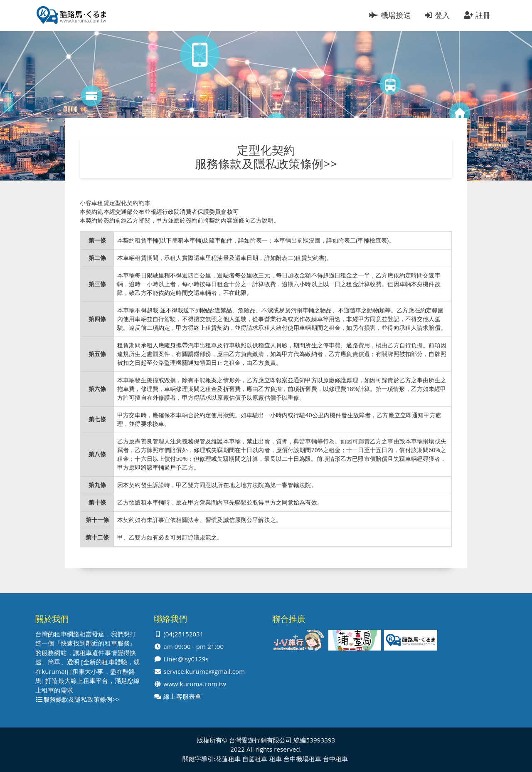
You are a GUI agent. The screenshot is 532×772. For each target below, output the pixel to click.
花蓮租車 (228, 759)
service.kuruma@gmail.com (204, 672)
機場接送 (390, 15)
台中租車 (336, 759)
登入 (437, 15)
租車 (276, 759)
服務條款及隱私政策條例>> (266, 164)
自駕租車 (255, 759)
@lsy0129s (193, 659)
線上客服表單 (182, 697)
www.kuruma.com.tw (195, 684)
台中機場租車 (302, 759)
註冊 (477, 15)
